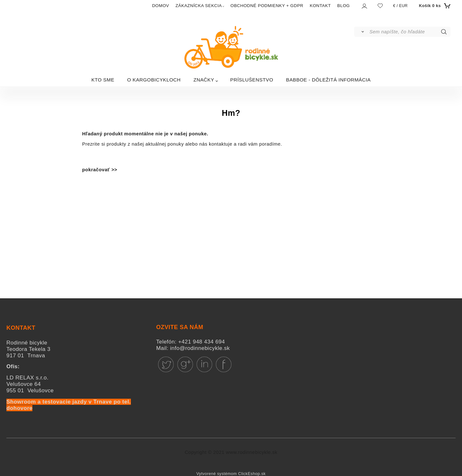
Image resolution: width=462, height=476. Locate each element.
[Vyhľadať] (361, 32)
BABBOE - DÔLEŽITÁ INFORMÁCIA (329, 80)
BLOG (343, 6)
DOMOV (161, 6)
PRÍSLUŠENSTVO (252, 80)
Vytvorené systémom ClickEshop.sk (231, 474)
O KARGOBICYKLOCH (154, 80)
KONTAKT (320, 6)
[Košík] (434, 6)
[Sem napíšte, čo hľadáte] (410, 32)
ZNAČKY (204, 80)
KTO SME (103, 80)
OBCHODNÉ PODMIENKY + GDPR (267, 6)
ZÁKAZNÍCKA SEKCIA (199, 6)
